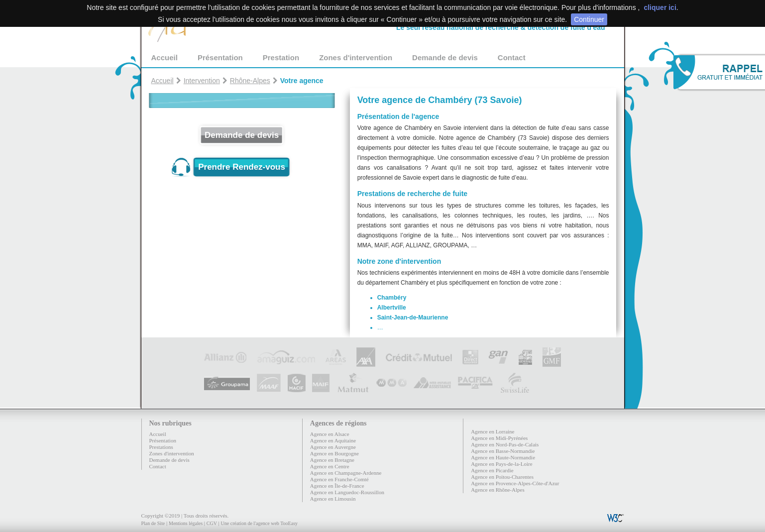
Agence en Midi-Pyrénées (499, 438)
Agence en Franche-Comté (339, 479)
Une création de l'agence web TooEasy (259, 523)
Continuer (589, 19)
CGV (212, 523)
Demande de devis (445, 57)
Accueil (164, 57)
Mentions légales (186, 523)
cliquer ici (660, 7)
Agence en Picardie (492, 470)
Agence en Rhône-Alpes (498, 490)
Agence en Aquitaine (333, 440)
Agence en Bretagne (332, 460)
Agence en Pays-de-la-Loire (501, 464)
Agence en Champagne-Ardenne (346, 473)
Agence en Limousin (333, 499)
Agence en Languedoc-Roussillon (347, 492)
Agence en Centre (330, 466)
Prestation (281, 57)
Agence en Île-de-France (337, 486)
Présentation (220, 57)
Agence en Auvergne (333, 447)
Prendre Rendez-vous (242, 167)
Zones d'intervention (356, 57)
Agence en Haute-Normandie (503, 457)
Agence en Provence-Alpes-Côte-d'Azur (515, 483)
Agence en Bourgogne (334, 453)
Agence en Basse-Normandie (503, 451)
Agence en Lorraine (492, 431)
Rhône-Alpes (250, 81)
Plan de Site (153, 523)
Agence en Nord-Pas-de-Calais (505, 444)
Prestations (161, 447)
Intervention (202, 81)
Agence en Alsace (330, 434)
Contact (512, 57)
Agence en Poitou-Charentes (502, 477)
